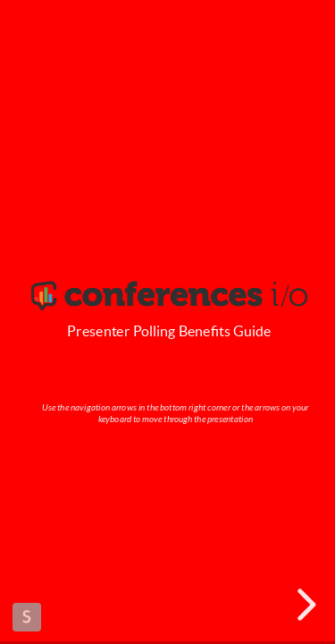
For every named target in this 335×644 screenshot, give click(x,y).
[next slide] (304, 605)
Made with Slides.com (27, 617)
